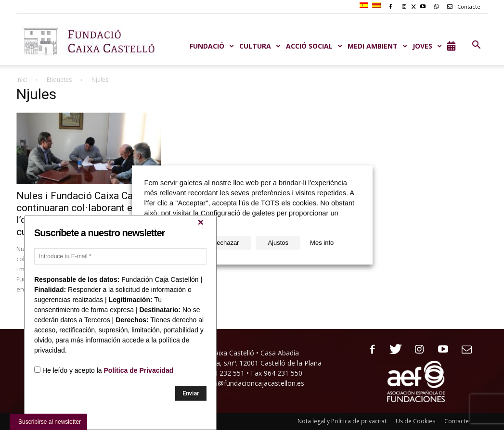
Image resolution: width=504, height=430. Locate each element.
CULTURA (260, 46)
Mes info (322, 243)
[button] (477, 45)
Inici (22, 80)
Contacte (462, 6)
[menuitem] (365, 6)
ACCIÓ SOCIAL (314, 46)
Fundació (212, 46)
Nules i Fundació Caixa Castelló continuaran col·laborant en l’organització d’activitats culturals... (87, 214)
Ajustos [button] (278, 243)
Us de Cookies (415, 421)
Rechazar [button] (226, 243)
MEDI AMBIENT (378, 46)
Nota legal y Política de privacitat (342, 421)
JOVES (427, 46)
